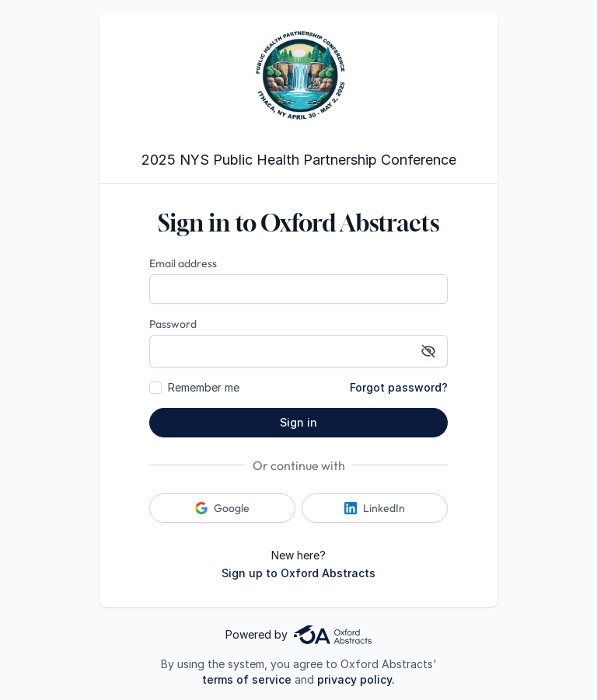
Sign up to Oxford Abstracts (298, 573)
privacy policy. (356, 679)
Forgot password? (399, 387)
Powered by (298, 635)
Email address (183, 263)
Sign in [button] (298, 422)
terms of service (247, 679)
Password (173, 324)
